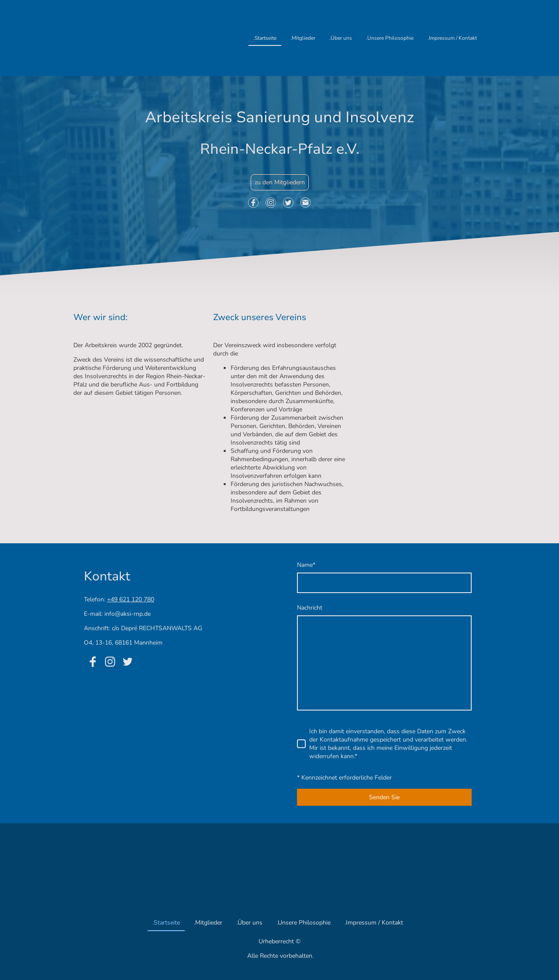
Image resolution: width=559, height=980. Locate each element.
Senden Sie (384, 797)
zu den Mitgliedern (280, 182)
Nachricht (310, 608)
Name (306, 565)
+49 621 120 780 (131, 599)
